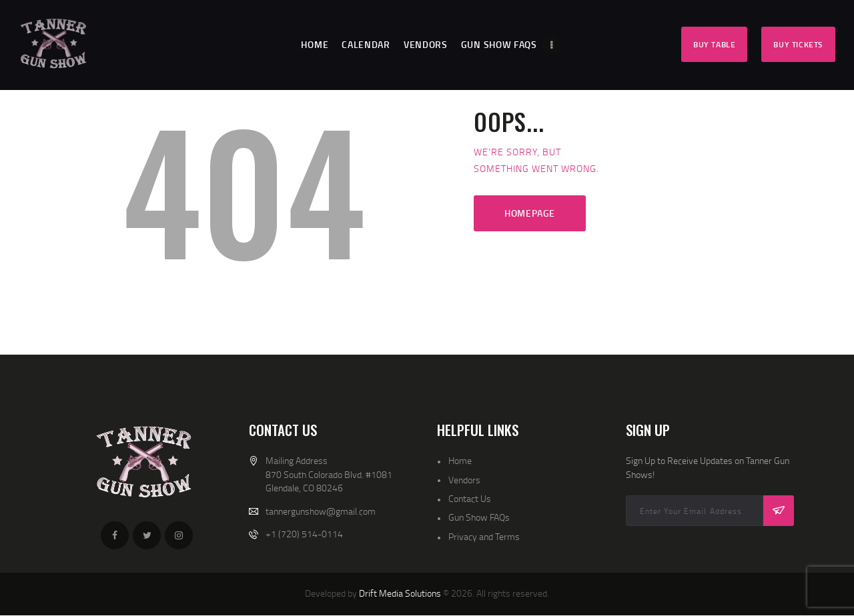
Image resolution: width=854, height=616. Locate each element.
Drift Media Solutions (400, 593)
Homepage (530, 213)
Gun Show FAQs (479, 517)
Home (460, 460)
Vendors (464, 480)
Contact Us (470, 498)
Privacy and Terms (484, 536)
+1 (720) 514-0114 (304, 534)
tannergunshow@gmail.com (321, 511)
